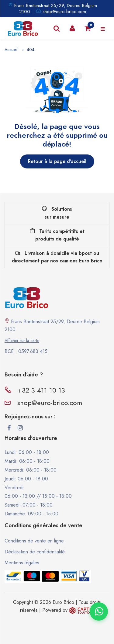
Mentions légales (22, 563)
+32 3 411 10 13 (41, 390)
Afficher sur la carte (22, 341)
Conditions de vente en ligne (34, 541)
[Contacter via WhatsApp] (99, 611)
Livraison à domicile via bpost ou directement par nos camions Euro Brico (57, 257)
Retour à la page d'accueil (57, 161)
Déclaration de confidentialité (35, 552)
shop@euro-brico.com (64, 12)
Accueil (11, 50)
